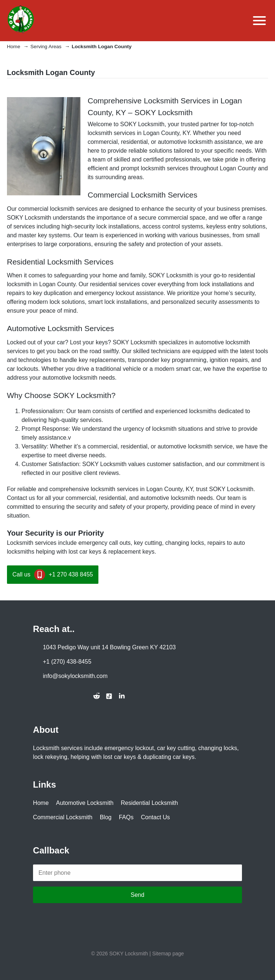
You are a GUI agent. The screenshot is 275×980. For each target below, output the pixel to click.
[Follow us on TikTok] (109, 697)
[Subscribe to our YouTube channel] (72, 696)
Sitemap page (168, 954)
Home (41, 803)
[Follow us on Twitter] (48, 696)
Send (137, 895)
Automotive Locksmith (85, 803)
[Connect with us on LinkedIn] (122, 696)
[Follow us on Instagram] (60, 696)
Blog (106, 817)
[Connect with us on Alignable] (84, 696)
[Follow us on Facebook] (36, 696)
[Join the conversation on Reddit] (96, 696)
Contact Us (155, 817)
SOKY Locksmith (129, 954)
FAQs (126, 817)
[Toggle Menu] (259, 21)
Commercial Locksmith (63, 817)
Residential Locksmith (149, 803)
